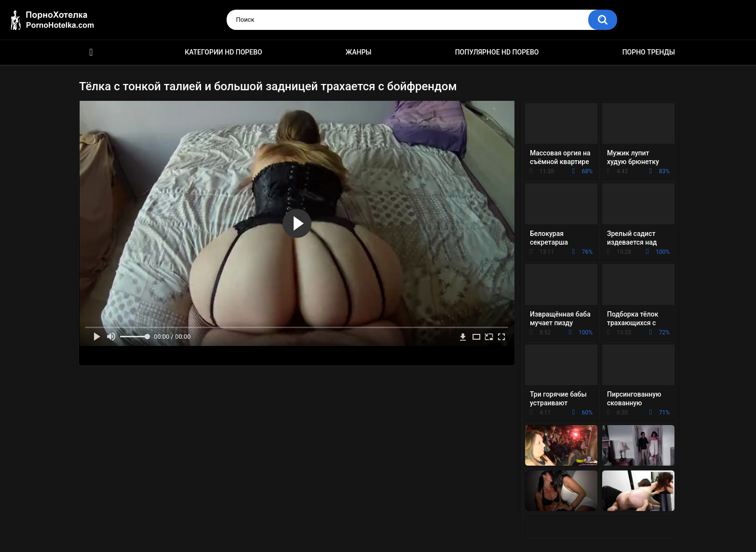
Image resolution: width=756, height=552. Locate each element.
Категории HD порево (223, 52)
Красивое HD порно (91, 52)
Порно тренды (649, 52)
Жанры (359, 52)
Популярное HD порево (497, 52)
